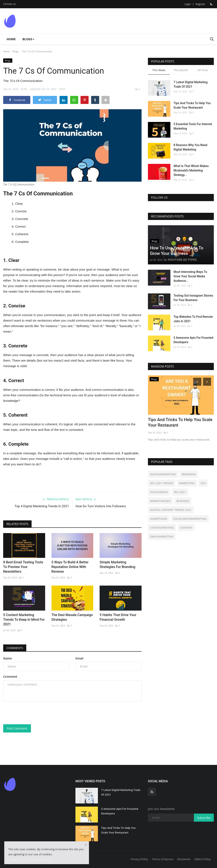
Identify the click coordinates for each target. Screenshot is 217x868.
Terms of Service (163, 859)
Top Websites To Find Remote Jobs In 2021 (193, 319)
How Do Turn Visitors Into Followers (101, 506)
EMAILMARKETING (162, 536)
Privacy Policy (139, 859)
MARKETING (187, 483)
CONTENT (186, 528)
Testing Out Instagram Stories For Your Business (193, 298)
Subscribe (204, 818)
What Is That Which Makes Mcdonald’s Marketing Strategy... (191, 170)
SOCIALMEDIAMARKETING (190, 519)
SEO (203, 483)
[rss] (152, 792)
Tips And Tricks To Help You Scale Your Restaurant (192, 105)
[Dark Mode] (211, 4)
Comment (10, 677)
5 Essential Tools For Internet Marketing (193, 126)
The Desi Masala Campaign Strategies (72, 617)
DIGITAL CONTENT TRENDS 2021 (171, 510)
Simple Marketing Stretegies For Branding (117, 565)
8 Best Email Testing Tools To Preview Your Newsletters (23, 567)
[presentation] (35, 713)
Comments (15, 648)
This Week (159, 70)
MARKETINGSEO (160, 501)
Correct (20, 226)
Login (188, 4)
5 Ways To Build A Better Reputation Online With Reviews (70, 567)
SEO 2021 (180, 492)
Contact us (9, 4)
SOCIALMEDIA (159, 492)
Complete (22, 242)
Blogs (16, 51)
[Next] (208, 381)
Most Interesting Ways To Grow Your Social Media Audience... (190, 276)
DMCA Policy (203, 859)
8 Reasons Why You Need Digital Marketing (191, 147)
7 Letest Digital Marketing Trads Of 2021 (191, 84)
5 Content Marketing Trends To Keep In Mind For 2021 (24, 620)
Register (200, 4)
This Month (181, 70)
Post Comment (17, 728)
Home (11, 39)
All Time (203, 70)
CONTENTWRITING (162, 528)
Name (8, 658)
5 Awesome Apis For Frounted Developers (193, 340)
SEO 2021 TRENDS (162, 483)
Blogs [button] (28, 39)
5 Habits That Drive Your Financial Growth (118, 617)
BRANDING (189, 474)
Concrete (22, 219)
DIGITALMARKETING (163, 474)
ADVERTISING (159, 519)
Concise (21, 211)
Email (79, 658)
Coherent (22, 234)
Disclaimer (184, 859)
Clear (19, 204)
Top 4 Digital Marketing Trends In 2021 (42, 506)
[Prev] (197, 381)
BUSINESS (183, 501)
